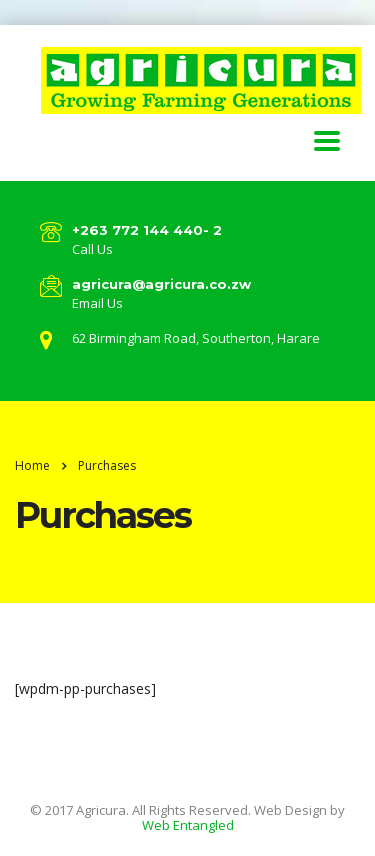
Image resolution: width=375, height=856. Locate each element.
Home (32, 465)
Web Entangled (188, 825)
